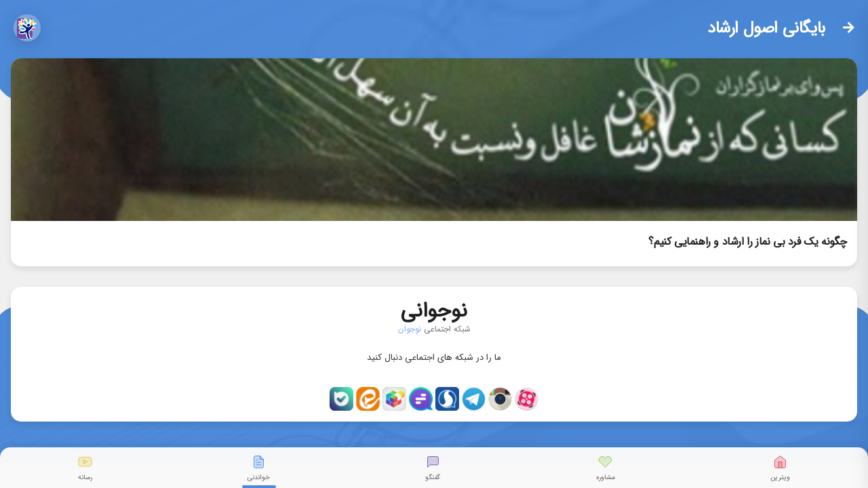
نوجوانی (434, 308)
